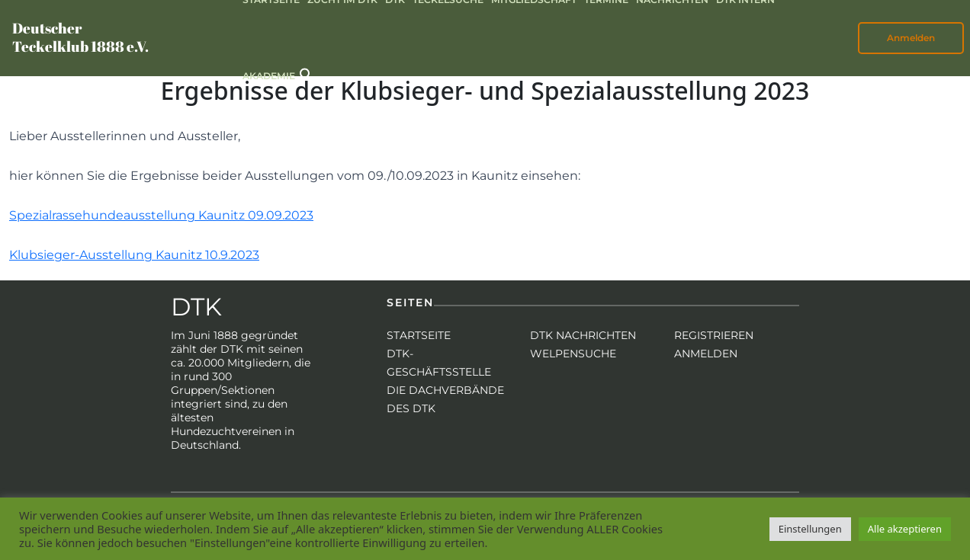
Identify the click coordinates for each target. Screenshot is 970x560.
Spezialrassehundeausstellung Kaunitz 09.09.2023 (161, 215)
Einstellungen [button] (810, 529)
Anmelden (911, 38)
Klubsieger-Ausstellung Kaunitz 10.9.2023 (134, 255)
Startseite (419, 335)
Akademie (269, 76)
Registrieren (714, 335)
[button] (307, 74)
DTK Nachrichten (583, 335)
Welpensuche (573, 354)
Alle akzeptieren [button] (905, 529)
